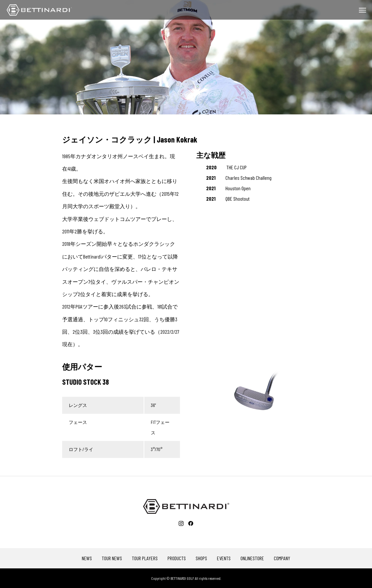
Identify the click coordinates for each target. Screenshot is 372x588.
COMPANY (282, 558)
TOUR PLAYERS (145, 558)
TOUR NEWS (112, 558)
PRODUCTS (177, 558)
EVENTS (224, 558)
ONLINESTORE (252, 558)
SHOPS (201, 558)
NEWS (87, 558)
